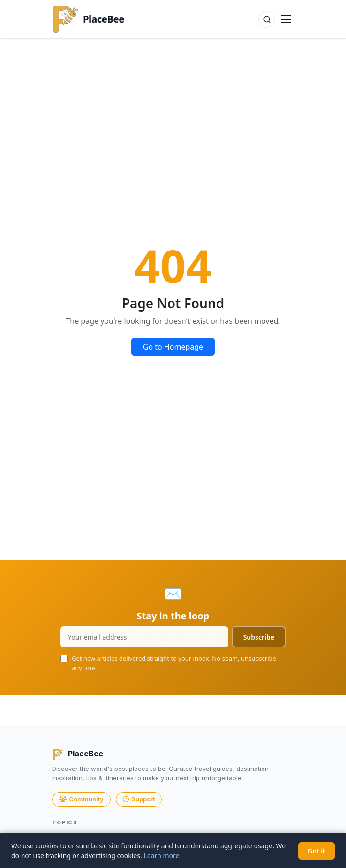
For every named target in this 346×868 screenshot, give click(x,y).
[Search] (267, 19)
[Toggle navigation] (286, 19)
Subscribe (259, 637)
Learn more (161, 856)
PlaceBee (88, 19)
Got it (316, 851)
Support (139, 799)
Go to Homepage (173, 347)
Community (81, 799)
